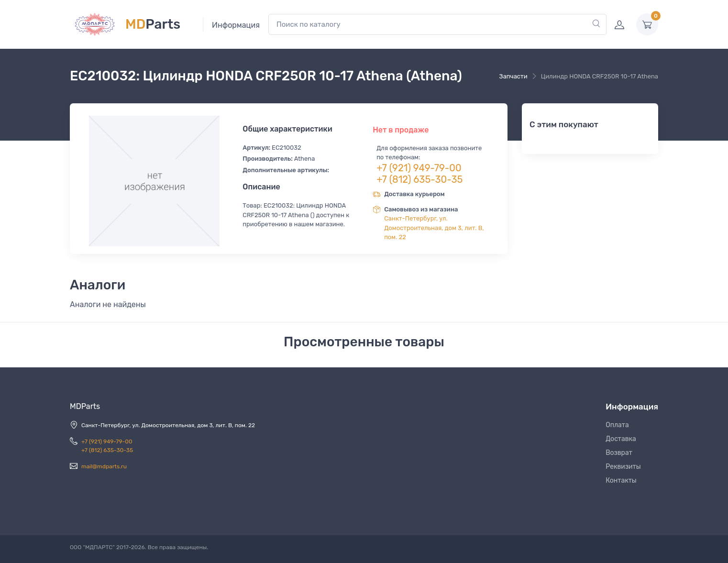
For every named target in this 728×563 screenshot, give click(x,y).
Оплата (617, 425)
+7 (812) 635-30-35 (419, 179)
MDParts (85, 406)
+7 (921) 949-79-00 (419, 168)
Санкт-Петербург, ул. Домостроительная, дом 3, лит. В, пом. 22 (434, 228)
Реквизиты (623, 467)
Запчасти (513, 76)
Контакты (621, 480)
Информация (236, 25)
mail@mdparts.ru (104, 466)
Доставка (621, 439)
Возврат (619, 453)
